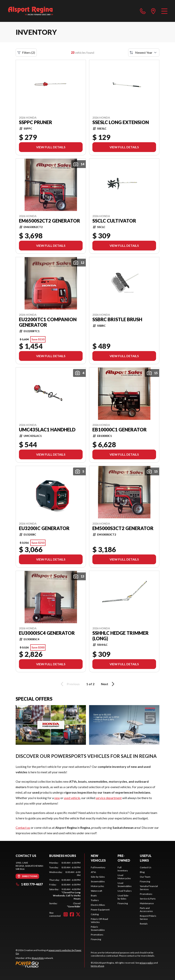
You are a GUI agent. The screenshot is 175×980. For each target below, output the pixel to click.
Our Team (145, 877)
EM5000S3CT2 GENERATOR (123, 528)
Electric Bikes (98, 905)
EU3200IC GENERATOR (44, 528)
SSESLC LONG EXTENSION (121, 122)
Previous (70, 684)
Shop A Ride (38, 958)
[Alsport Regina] (31, 11)
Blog (142, 872)
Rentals (144, 924)
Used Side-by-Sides (123, 897)
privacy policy (147, 963)
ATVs (93, 872)
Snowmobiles (98, 881)
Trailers (95, 900)
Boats (94, 896)
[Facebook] (72, 914)
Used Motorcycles (124, 877)
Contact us (23, 828)
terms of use (97, 966)
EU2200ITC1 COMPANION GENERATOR (48, 322)
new (57, 798)
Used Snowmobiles (125, 885)
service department (109, 798)
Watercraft (96, 891)
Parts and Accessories (146, 910)
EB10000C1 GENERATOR (120, 430)
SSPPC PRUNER (36, 122)
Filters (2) (26, 53)
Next (108, 684)
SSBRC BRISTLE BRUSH (117, 319)
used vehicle (72, 798)
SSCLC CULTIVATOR (114, 221)
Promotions (97, 935)
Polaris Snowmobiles (98, 928)
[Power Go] (50, 964)
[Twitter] (78, 914)
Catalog (95, 914)
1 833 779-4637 (29, 884)
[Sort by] (144, 53)
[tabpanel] (65, 885)
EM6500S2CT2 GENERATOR (50, 221)
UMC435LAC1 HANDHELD (47, 430)
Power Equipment (100, 910)
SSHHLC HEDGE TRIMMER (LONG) (121, 636)
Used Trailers (125, 891)
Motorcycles (97, 886)
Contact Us (146, 867)
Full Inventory (98, 867)
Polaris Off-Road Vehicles (99, 921)
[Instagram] (66, 914)
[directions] (153, 11)
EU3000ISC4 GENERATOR (47, 633)
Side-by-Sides (98, 877)
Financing (96, 939)
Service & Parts (148, 899)
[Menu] (164, 11)
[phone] (143, 11)
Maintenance (147, 903)
